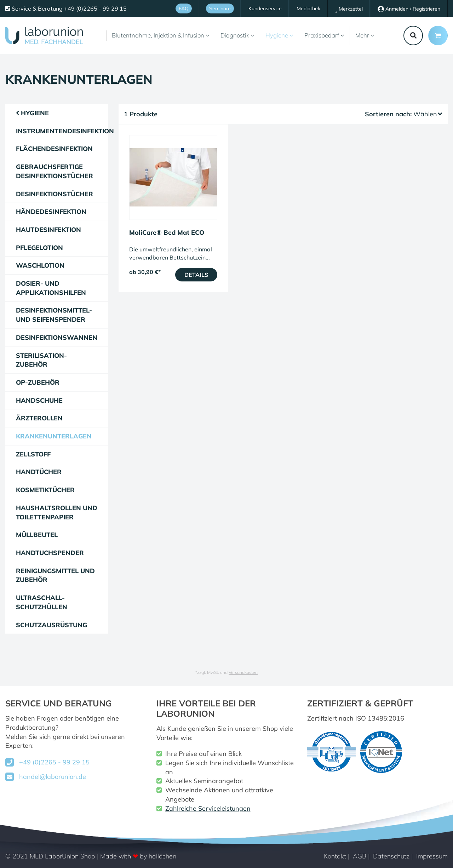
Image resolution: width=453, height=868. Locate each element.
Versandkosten (243, 672)
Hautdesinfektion (48, 230)
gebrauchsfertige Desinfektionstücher (55, 171)
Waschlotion (40, 265)
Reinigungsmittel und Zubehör (55, 575)
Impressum (432, 856)
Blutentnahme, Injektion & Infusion (161, 35)
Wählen (428, 114)
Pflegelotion (39, 248)
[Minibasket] (438, 36)
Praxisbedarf (324, 35)
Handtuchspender (50, 553)
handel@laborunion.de (53, 777)
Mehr (365, 35)
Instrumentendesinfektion (62, 131)
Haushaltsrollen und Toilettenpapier (57, 512)
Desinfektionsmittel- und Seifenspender (54, 315)
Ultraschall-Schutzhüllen (42, 602)
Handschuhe (39, 400)
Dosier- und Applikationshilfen (51, 288)
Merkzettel (349, 9)
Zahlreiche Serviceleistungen (208, 808)
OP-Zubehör (38, 382)
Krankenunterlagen (54, 436)
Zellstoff (33, 454)
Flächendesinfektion (54, 149)
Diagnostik (237, 35)
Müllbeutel (37, 535)
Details (196, 275)
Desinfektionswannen (57, 337)
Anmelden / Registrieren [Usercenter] (409, 9)
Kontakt (335, 856)
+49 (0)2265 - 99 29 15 (54, 762)
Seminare (220, 8)
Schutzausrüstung (51, 625)
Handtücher (39, 472)
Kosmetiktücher (45, 490)
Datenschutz (391, 856)
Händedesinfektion (51, 212)
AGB (360, 856)
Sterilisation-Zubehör (41, 360)
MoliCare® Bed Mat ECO (167, 232)
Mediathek (308, 8)
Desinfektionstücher (55, 194)
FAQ (184, 8)
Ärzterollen (39, 418)
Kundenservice (265, 8)
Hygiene (279, 35)
